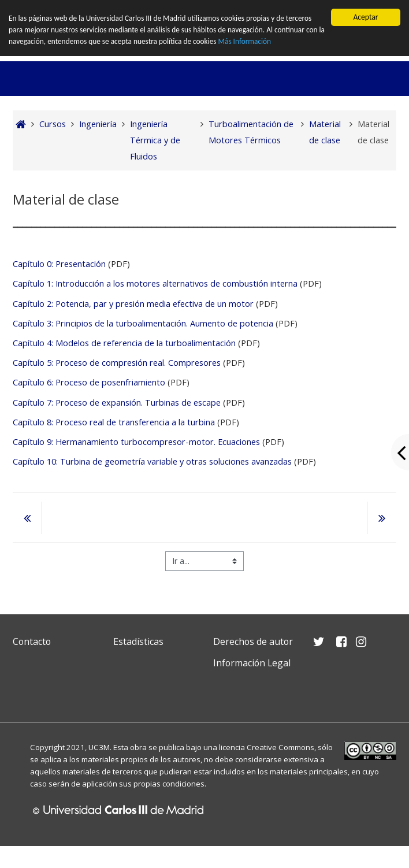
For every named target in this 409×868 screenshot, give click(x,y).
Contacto (32, 641)
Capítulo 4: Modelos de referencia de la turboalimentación (125, 343)
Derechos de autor (253, 641)
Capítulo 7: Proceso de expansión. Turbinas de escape (118, 402)
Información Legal (252, 663)
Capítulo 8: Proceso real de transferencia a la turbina (114, 422)
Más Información (257, 42)
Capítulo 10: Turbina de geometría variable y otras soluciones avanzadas (152, 461)
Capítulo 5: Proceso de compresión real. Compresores (118, 363)
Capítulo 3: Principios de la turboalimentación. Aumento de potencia (143, 323)
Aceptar (365, 17)
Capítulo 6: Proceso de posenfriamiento (89, 382)
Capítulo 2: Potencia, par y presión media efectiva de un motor (133, 304)
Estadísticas (138, 641)
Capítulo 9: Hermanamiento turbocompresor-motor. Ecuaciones (136, 442)
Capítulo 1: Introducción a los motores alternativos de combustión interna (155, 283)
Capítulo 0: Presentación (59, 264)
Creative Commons (280, 747)
